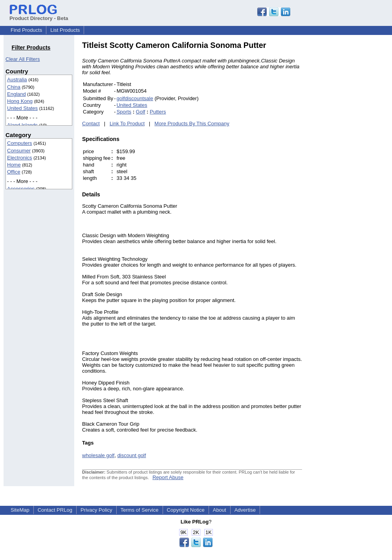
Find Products (26, 30)
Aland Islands (22, 125)
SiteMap (20, 510)
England (16, 94)
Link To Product (127, 124)
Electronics (20, 158)
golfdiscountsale (135, 98)
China (14, 87)
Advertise (245, 510)
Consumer (19, 151)
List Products (65, 30)
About (220, 510)
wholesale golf (98, 455)
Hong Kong (20, 101)
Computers (20, 143)
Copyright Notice (186, 510)
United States (22, 108)
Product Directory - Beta (39, 15)
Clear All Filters (23, 59)
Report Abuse (168, 477)
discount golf (132, 455)
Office (14, 172)
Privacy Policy (96, 510)
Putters (158, 112)
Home (14, 165)
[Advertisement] (355, 159)
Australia (17, 80)
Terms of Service (140, 510)
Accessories (21, 189)
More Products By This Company (192, 124)
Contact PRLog (55, 510)
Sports (124, 112)
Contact (91, 124)
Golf (141, 112)
